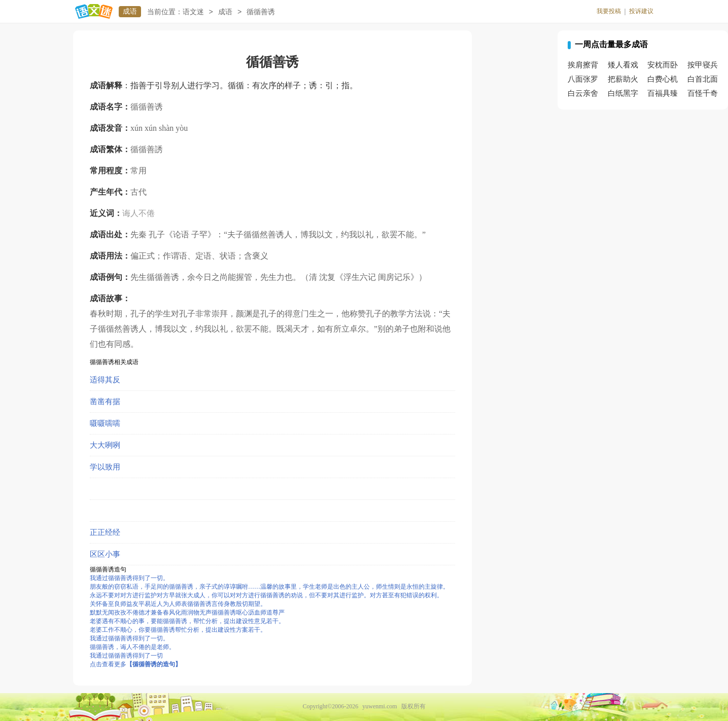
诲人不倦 (138, 213)
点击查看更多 (135, 664)
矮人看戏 (623, 65)
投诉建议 (641, 11)
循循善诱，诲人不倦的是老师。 (132, 647)
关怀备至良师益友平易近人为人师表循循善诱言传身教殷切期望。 (178, 604)
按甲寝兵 (703, 65)
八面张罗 (583, 79)
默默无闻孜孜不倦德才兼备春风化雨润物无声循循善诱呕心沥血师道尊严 (187, 612)
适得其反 (105, 380)
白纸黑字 (623, 93)
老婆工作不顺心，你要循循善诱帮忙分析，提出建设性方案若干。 (178, 630)
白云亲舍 (583, 93)
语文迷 (193, 12)
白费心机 (663, 79)
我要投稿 (609, 11)
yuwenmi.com (379, 706)
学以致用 (105, 467)
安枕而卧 (663, 65)
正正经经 (105, 532)
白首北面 (703, 79)
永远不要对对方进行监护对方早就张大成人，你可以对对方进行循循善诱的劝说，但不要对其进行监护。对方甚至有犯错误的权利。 (266, 595)
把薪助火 (623, 79)
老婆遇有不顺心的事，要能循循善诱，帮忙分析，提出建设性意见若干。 (187, 621)
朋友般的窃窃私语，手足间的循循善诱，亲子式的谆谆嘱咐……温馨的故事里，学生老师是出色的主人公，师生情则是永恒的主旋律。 (269, 587)
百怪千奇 (703, 93)
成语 (130, 11)
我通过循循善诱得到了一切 (126, 656)
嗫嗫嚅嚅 (105, 423)
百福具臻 (663, 93)
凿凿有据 (105, 402)
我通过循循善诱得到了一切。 (129, 578)
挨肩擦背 (583, 65)
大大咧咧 (105, 445)
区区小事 (105, 554)
